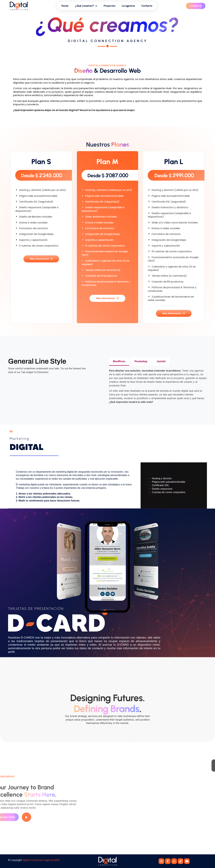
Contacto (147, 6)
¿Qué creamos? (86, 6)
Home (65, 6)
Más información (41, 259)
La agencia (128, 6)
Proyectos (109, 6)
